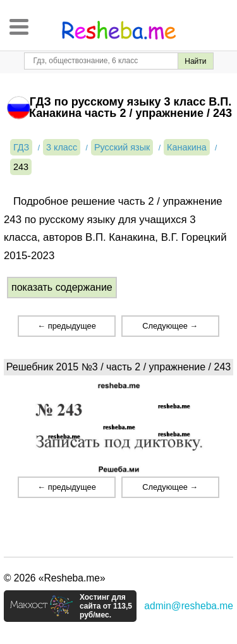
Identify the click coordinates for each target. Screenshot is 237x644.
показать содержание (62, 287)
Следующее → (170, 326)
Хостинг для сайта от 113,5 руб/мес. (106, 606)
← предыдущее (66, 326)
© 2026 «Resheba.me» (55, 578)
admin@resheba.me (189, 606)
